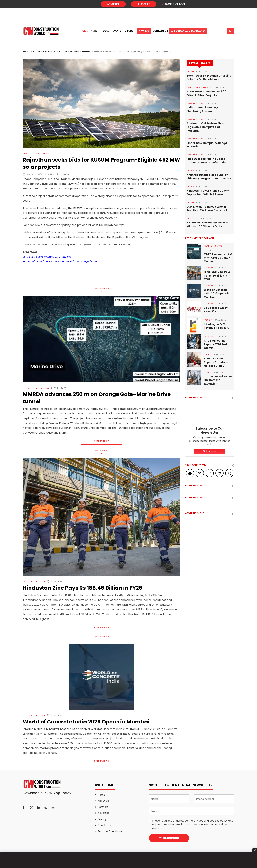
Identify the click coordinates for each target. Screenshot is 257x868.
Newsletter (105, 825)
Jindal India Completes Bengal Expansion (207, 145)
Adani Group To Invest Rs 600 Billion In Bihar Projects (206, 93)
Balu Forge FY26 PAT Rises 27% (217, 310)
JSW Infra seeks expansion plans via (47, 257)
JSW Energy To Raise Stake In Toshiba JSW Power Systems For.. (209, 209)
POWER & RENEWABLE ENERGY (75, 51)
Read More (101, 441)
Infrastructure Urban (34, 582)
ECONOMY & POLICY (195, 103)
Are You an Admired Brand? (188, 31)
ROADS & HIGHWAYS (213, 246)
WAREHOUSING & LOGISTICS (199, 87)
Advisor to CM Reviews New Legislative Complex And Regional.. (205, 127)
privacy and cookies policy (211, 821)
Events (117, 31)
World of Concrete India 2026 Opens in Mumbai (217, 294)
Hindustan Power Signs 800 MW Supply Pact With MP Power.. (208, 193)
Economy (209, 268)
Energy (191, 72)
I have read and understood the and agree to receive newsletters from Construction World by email (193, 825)
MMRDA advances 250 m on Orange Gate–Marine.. (218, 258)
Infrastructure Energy (44, 51)
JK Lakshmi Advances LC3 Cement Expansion (218, 380)
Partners (103, 807)
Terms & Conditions (110, 831)
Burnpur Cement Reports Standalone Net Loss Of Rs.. (217, 362)
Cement (208, 354)
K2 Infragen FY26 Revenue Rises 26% (216, 326)
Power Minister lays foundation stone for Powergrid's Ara (60, 262)
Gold (106, 31)
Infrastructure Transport (36, 388)
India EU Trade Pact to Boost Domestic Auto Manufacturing (207, 161)
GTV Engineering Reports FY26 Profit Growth (216, 344)
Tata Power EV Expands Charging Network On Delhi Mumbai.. (209, 78)
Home (84, 31)
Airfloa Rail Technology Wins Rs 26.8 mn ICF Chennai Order (208, 224)
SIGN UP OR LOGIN (174, 4)
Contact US (160, 31)
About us (103, 801)
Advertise (113, 4)
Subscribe (144, 4)
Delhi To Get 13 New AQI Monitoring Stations (202, 109)
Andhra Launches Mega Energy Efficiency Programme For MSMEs (209, 177)
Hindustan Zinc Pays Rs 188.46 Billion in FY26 (217, 276)
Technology (193, 218)
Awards (144, 31)
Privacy (102, 819)
